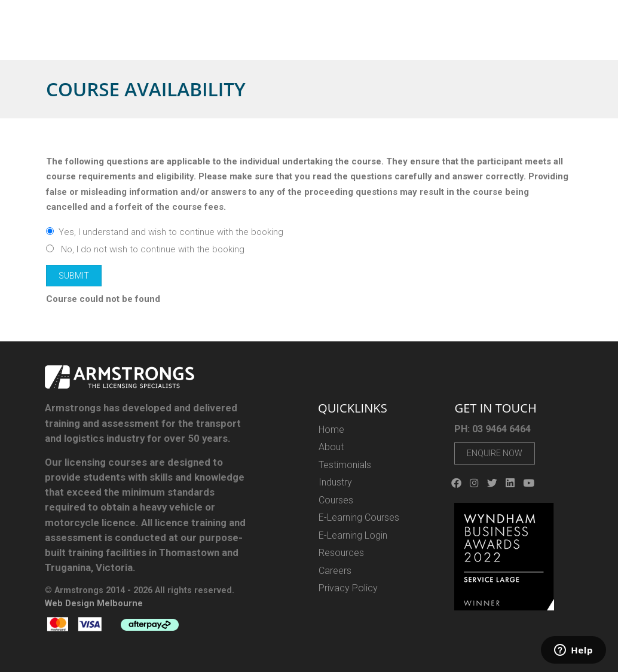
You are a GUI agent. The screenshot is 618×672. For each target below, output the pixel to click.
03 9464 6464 (441, 16)
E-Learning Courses (359, 517)
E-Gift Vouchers (431, 38)
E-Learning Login (353, 535)
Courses (268, 38)
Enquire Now (495, 453)
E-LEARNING (321, 38)
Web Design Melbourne (94, 603)
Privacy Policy (348, 588)
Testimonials (345, 465)
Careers (540, 38)
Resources (489, 38)
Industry (374, 38)
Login (512, 17)
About (232, 38)
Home (201, 38)
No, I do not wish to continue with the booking (145, 249)
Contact (580, 38)
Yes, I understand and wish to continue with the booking (165, 232)
